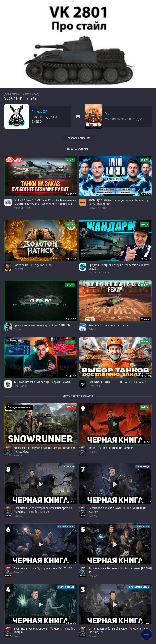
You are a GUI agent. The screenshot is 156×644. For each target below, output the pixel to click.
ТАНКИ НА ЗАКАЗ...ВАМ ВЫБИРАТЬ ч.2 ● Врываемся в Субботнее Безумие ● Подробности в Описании (45, 202)
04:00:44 (71, 562)
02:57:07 (146, 259)
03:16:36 (71, 319)
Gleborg (19, 329)
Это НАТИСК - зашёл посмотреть (108, 325)
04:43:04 (146, 194)
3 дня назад (142, 466)
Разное (18, 455)
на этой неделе (66, 526)
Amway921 (39, 112)
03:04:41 (146, 319)
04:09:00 (71, 623)
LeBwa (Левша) (98, 208)
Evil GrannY (21, 386)
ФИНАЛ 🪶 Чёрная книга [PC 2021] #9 (111, 448)
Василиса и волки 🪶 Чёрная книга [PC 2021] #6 (43, 568)
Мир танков (114, 114)
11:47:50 (71, 376)
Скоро (70, 407)
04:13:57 (146, 502)
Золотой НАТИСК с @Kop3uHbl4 (33, 265)
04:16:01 (146, 623)
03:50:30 (71, 259)
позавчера (68, 466)
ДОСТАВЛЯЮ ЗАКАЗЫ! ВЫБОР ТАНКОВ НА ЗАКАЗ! (117, 382)
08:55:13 (146, 376)
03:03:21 (146, 442)
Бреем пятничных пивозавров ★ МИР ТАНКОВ (42, 325)
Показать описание (78, 138)
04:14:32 (146, 562)
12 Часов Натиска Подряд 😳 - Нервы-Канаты (42, 382)
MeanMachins (22, 208)
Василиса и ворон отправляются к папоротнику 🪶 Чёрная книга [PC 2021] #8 (43, 510)
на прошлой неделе (138, 587)
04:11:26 (71, 502)
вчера (70, 160)
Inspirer (19, 269)
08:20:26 (71, 194)
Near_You (94, 386)
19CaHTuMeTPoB (99, 272)
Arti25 (92, 329)
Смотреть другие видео (45, 119)
